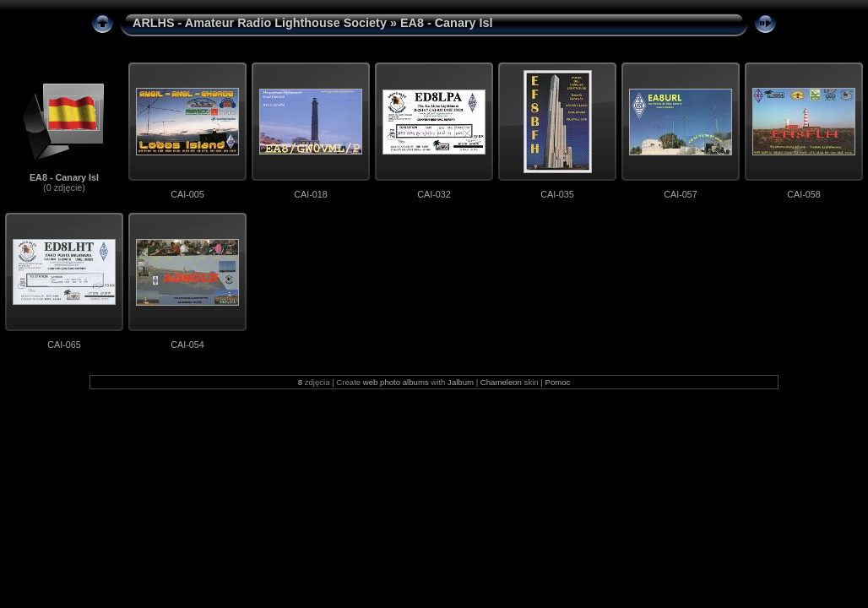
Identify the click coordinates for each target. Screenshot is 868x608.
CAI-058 (804, 194)
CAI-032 (434, 194)
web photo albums (396, 382)
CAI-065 (64, 345)
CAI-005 (187, 194)
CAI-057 (681, 194)
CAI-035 (557, 194)
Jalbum (461, 382)
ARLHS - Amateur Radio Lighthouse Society (260, 23)
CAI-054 (187, 345)
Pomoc (558, 382)
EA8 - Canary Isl (64, 177)
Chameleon (501, 382)
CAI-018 (311, 194)
